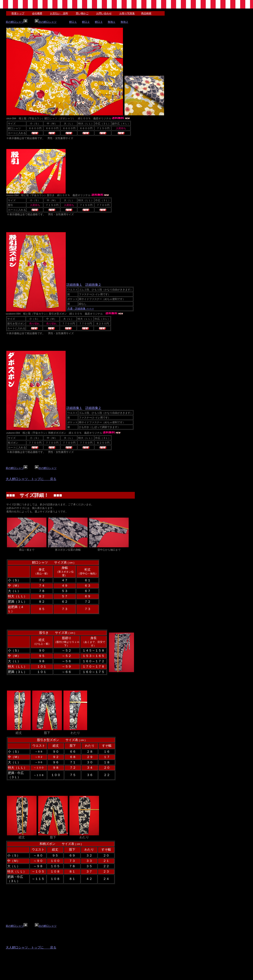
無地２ (124, 22)
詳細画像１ (74, 285)
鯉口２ (86, 22)
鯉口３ (99, 22)
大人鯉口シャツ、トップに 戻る (31, 479)
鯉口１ (73, 22)
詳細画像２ (93, 285)
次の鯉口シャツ (46, 22)
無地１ (112, 22)
